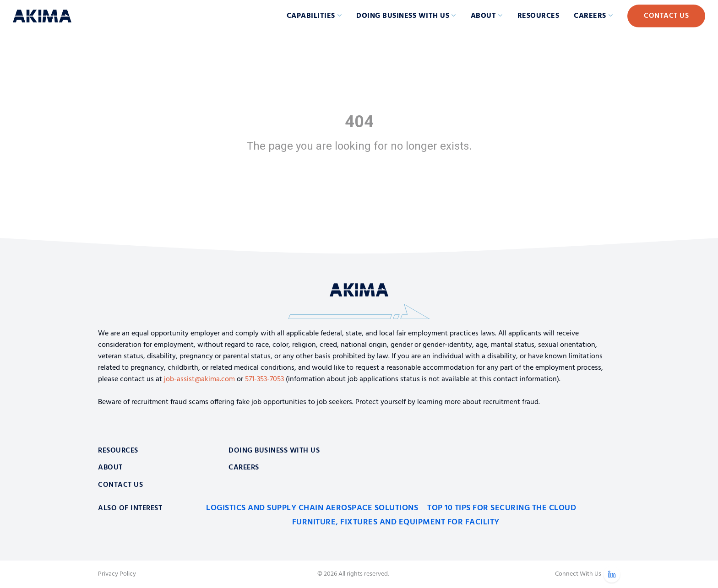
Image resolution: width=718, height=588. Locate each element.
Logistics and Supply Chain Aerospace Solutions (312, 508)
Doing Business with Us (403, 16)
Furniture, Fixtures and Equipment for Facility (396, 522)
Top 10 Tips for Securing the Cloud (502, 508)
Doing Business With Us (274, 451)
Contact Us (666, 16)
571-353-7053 (264, 379)
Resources (538, 16)
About (484, 16)
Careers (590, 16)
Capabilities (311, 16)
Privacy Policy (117, 574)
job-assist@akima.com (199, 379)
